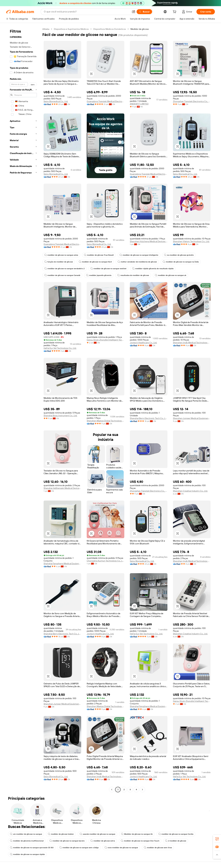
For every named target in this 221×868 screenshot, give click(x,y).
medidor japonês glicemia (99, 275)
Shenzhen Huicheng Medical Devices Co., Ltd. (149, 241)
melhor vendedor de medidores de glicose (137, 262)
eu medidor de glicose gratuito (179, 255)
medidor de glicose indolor (61, 834)
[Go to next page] (142, 790)
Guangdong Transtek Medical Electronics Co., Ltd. (106, 101)
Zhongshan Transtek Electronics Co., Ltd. (192, 101)
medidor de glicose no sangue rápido (27, 854)
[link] (217, 839)
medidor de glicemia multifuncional (27, 841)
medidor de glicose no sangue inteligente (139, 255)
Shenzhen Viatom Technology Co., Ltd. (191, 241)
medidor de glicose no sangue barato (67, 841)
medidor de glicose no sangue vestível (108, 269)
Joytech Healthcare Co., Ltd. (143, 343)
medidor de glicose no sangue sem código (79, 848)
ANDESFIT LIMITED (139, 104)
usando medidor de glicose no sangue (97, 834)
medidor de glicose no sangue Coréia (176, 834)
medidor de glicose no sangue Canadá (62, 275)
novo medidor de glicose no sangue (121, 848)
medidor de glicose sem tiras (158, 848)
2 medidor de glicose (176, 841)
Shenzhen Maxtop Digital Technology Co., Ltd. (106, 421)
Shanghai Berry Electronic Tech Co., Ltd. (149, 418)
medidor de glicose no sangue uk (171, 275)
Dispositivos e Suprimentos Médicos (71, 29)
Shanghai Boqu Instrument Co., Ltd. (60, 415)
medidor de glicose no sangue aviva (61, 255)
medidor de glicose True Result (99, 255)
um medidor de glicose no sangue (26, 834)
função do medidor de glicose (59, 262)
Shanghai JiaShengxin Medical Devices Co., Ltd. (62, 488)
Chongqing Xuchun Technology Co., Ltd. (106, 561)
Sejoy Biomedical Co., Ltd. (56, 101)
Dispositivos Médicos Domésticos (110, 29)
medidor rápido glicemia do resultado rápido (153, 269)
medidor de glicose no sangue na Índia (181, 262)
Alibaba (46, 29)
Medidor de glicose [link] (140, 29)
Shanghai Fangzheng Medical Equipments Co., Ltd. (62, 564)
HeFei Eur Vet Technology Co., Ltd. (60, 348)
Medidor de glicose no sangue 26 (137, 834)
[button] (134, 12)
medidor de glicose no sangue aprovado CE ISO (32, 848)
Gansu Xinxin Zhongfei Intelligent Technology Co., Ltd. (106, 340)
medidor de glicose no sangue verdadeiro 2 (64, 269)
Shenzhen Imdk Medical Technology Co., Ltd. (192, 343)
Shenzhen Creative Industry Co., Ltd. (190, 491)
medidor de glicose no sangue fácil (95, 262)
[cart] (175, 12)
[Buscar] (144, 12)
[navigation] (23, 410)
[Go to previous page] (112, 790)
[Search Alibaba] (87, 12)
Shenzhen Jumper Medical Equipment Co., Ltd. (192, 418)
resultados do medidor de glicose (133, 275)
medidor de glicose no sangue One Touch (140, 841)
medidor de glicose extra (103, 841)
